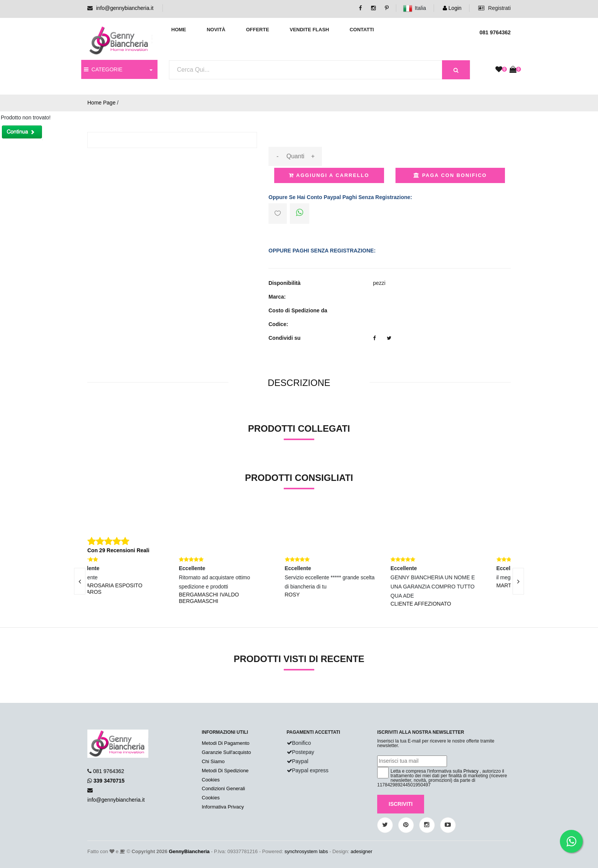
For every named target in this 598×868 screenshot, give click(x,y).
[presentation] (80, 581)
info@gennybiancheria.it (125, 8)
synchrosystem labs (306, 851)
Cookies (211, 780)
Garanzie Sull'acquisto (226, 752)
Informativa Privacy (223, 807)
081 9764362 (109, 771)
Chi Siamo (213, 761)
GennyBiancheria (189, 851)
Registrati (494, 8)
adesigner (361, 851)
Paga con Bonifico (450, 175)
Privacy (471, 771)
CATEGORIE (103, 69)
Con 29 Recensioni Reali (118, 550)
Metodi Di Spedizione (225, 771)
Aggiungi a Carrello (329, 175)
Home (179, 30)
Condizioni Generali (223, 788)
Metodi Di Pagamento (226, 743)
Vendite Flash (309, 30)
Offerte (258, 30)
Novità (216, 30)
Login (452, 8)
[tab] (299, 383)
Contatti (362, 30)
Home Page (101, 103)
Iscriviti (401, 804)
